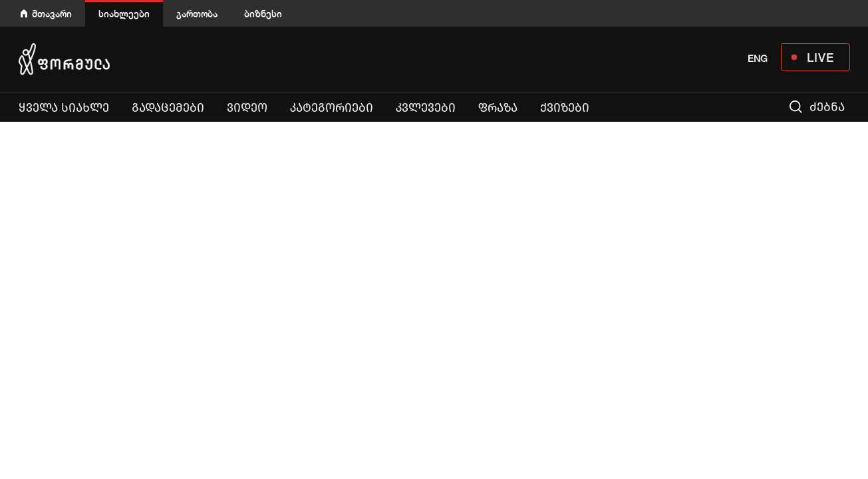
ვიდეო (247, 108)
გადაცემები (168, 108)
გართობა (197, 14)
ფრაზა (501, 107)
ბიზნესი (263, 14)
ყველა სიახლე (64, 108)
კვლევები (426, 108)
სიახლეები (124, 14)
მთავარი (52, 14)
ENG (758, 59)
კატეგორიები (332, 108)
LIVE (820, 57)
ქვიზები (565, 108)
